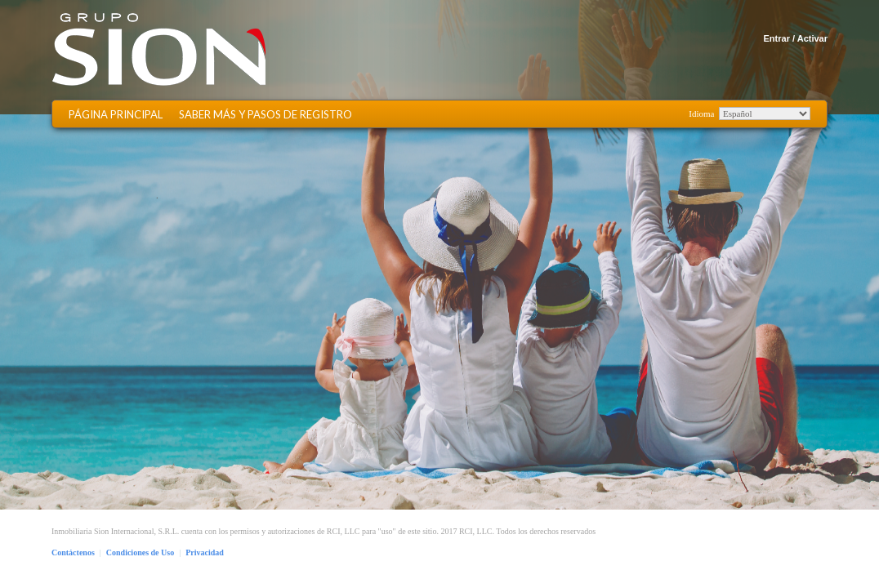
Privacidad (205, 552)
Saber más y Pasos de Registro (265, 115)
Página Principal (116, 115)
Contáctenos (73, 552)
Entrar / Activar (796, 38)
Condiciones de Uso (140, 552)
